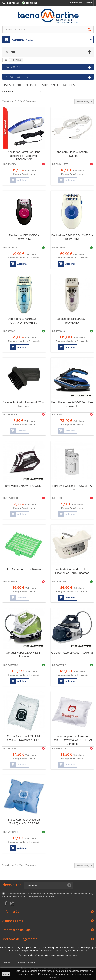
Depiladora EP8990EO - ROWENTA (72, 321)
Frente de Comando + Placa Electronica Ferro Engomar (72, 571)
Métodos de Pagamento (20, 939)
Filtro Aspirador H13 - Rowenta (24, 569)
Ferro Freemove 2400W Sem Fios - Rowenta (72, 404)
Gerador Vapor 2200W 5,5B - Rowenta (24, 655)
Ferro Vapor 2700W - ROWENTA (24, 486)
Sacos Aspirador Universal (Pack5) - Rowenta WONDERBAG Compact (72, 740)
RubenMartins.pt (27, 962)
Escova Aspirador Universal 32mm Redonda (24, 404)
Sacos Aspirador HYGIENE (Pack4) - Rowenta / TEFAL (24, 738)
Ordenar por (9, 91)
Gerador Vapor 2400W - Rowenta (72, 653)
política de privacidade (34, 896)
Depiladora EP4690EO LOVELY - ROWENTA (72, 237)
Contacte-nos (76, 3)
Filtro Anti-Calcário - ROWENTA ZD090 (72, 488)
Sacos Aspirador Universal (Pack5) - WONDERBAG (24, 822)
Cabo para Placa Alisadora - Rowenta (72, 154)
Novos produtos (17, 77)
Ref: (5, 164)
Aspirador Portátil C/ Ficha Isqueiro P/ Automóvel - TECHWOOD (24, 156)
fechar (6, 974)
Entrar (89, 3)
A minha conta (13, 921)
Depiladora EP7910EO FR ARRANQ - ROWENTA (24, 321)
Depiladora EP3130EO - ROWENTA (24, 237)
